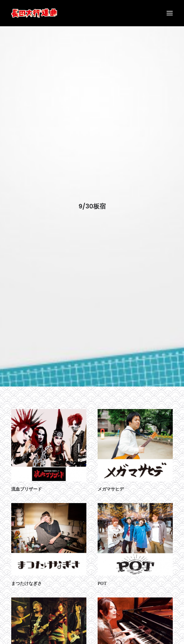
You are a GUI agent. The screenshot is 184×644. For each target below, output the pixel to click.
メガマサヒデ (111, 482)
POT (102, 576)
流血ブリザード (27, 482)
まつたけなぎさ (27, 576)
